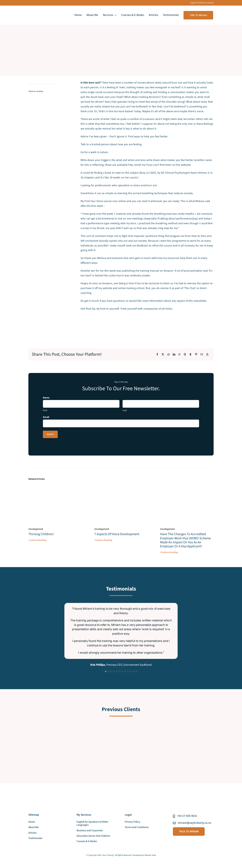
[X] (163, 355)
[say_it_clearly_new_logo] (41, 11)
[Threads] (185, 355)
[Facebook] (157, 355)
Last (125, 410)
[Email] (202, 355)
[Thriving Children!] (55, 487)
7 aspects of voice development (117, 534)
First (45, 410)
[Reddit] (168, 355)
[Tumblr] (190, 355)
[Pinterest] (196, 355)
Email (46, 417)
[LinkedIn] (174, 355)
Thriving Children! (41, 534)
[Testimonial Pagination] (106, 671)
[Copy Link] (207, 355)
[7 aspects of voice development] (121, 487)
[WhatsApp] (179, 355)
